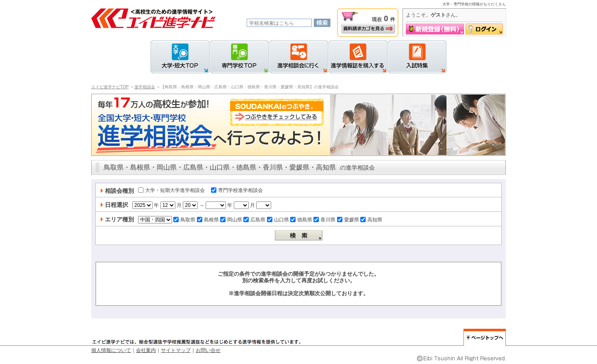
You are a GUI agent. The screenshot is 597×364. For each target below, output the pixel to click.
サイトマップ (176, 350)
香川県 (324, 220)
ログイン (484, 29)
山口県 (278, 220)
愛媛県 (348, 220)
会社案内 (146, 350)
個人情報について (111, 350)
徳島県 (301, 220)
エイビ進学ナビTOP (110, 87)
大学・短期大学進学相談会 (171, 190)
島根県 (208, 220)
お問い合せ (208, 350)
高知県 (371, 220)
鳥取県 (184, 220)
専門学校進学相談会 (237, 190)
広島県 (254, 220)
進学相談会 (145, 87)
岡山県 (231, 220)
